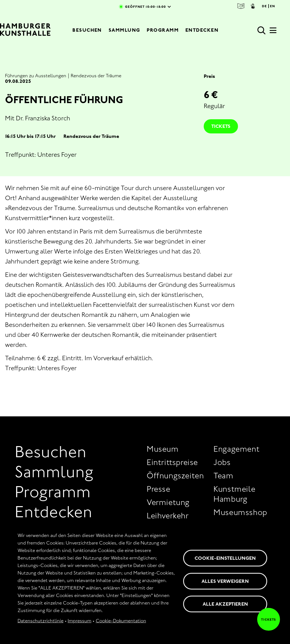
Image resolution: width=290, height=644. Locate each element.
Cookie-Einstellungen (225, 558)
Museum (163, 449)
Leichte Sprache (241, 6)
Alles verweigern (225, 581)
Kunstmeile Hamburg (234, 494)
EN (272, 6)
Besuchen (87, 30)
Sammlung (124, 30)
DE (264, 6)
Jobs (222, 462)
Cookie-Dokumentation (121, 621)
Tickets (221, 126)
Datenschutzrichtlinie (40, 621)
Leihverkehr (168, 516)
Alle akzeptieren (225, 604)
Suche (262, 31)
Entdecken (202, 30)
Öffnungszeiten (175, 476)
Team (223, 476)
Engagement (236, 449)
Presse (158, 489)
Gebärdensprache (253, 6)
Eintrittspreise (172, 462)
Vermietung (168, 502)
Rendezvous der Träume (96, 76)
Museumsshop (240, 512)
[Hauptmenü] (273, 32)
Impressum (79, 621)
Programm (163, 30)
